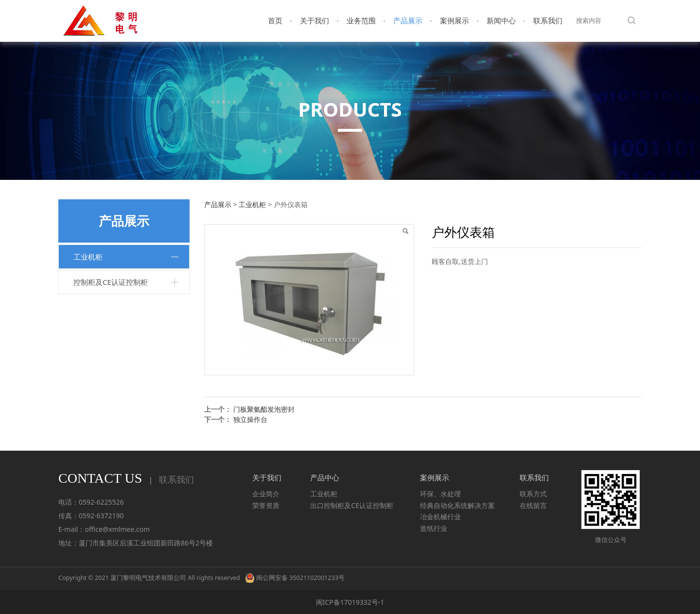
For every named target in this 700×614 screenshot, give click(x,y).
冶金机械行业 (440, 517)
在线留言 (533, 505)
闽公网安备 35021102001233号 (295, 578)
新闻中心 (501, 20)
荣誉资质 (266, 505)
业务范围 (361, 20)
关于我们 (315, 20)
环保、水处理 (440, 494)
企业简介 (266, 494)
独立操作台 (250, 419)
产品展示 (408, 20)
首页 (275, 20)
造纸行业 (434, 528)
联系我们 (548, 20)
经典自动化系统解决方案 (457, 505)
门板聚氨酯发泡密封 (264, 409)
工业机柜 (88, 257)
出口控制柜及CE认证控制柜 (352, 505)
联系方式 (533, 494)
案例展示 (455, 20)
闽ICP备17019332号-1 (350, 602)
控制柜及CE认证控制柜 (111, 282)
